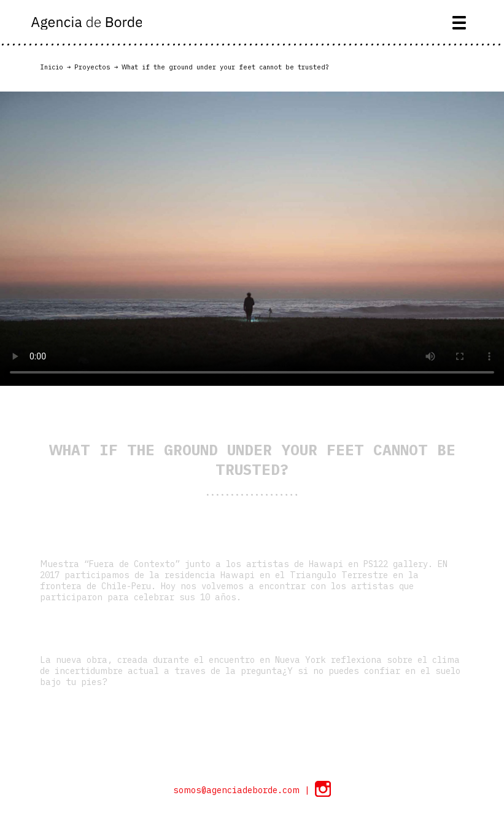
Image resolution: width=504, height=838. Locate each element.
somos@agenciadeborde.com (239, 790)
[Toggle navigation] (459, 22)
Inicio (52, 67)
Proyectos (92, 67)
